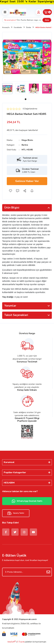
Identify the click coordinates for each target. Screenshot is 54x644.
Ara (47, 20)
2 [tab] (29, 99)
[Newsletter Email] (27, 572)
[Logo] (18, 12)
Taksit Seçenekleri (16, 315)
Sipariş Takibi (16, 513)
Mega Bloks (27, 140)
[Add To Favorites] (10, 191)
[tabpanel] (7, 89)
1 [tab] (26, 99)
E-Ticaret (21, 642)
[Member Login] (39, 12)
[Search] (27, 20)
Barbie (25, 145)
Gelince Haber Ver (27, 181)
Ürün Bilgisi (12, 208)
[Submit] (48, 572)
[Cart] (47, 12)
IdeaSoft (12, 642)
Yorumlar (10, 306)
